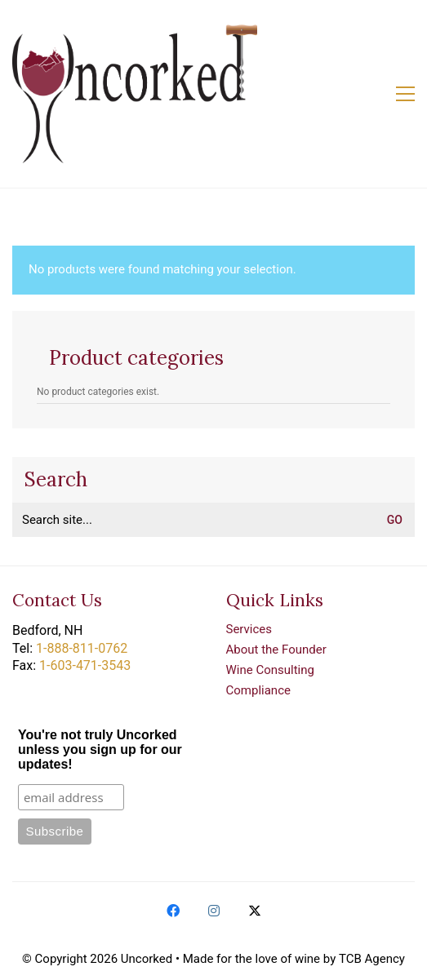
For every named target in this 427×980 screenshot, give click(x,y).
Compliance (258, 690)
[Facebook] (173, 911)
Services (249, 629)
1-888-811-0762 (82, 648)
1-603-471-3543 (85, 665)
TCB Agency (372, 959)
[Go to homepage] (135, 94)
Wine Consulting (270, 670)
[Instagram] (214, 911)
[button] (405, 94)
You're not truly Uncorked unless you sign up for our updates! (100, 749)
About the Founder (276, 650)
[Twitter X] (255, 911)
